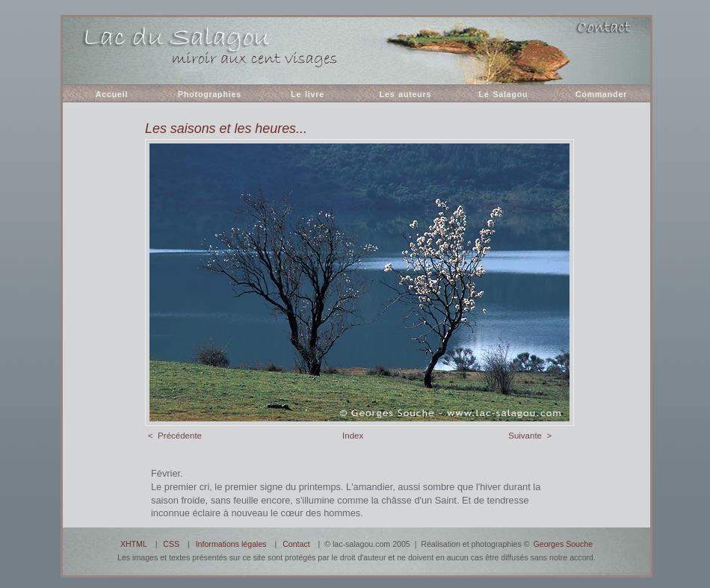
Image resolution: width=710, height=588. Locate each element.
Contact (296, 544)
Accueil (112, 94)
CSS (171, 544)
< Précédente (175, 436)
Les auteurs (406, 94)
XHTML (134, 544)
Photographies (210, 94)
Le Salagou (504, 94)
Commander (601, 94)
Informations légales (231, 544)
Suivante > (530, 436)
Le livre (308, 94)
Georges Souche (564, 544)
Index (353, 436)
